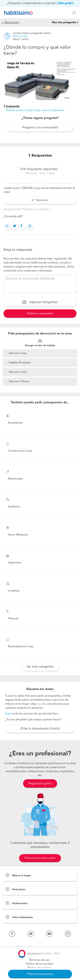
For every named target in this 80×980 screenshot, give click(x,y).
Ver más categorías (40, 667)
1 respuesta (11, 106)
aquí (40, 704)
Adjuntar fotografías (40, 303)
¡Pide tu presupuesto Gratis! (40, 729)
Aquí (8, 714)
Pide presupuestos (40, 974)
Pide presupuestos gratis (40, 858)
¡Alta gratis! (66, 3)
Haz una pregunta (64, 22)
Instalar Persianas (20, 363)
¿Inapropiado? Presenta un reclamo (26, 209)
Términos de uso (39, 960)
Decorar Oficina (19, 382)
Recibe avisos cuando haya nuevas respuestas (35, 110)
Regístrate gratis (40, 783)
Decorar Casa (18, 353)
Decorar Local (18, 372)
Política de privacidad (39, 964)
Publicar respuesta (40, 314)
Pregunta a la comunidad (40, 127)
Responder (40, 200)
